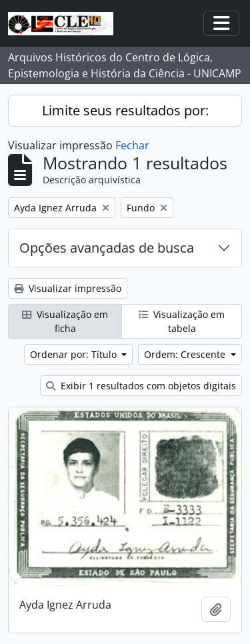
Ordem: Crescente (186, 354)
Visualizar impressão (68, 288)
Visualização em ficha (65, 321)
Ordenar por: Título (75, 354)
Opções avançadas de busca (107, 248)
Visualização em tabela (182, 321)
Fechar (132, 145)
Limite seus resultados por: (125, 110)
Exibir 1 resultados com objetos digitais (141, 386)
